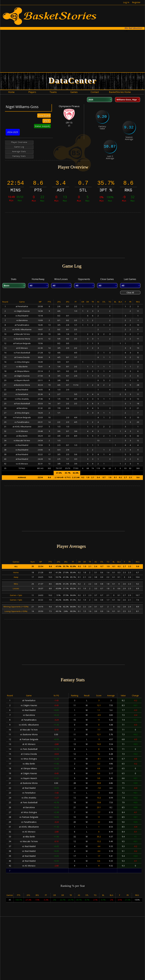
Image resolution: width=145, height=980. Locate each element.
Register (136, 2)
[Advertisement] (46, 51)
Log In (126, 2)
